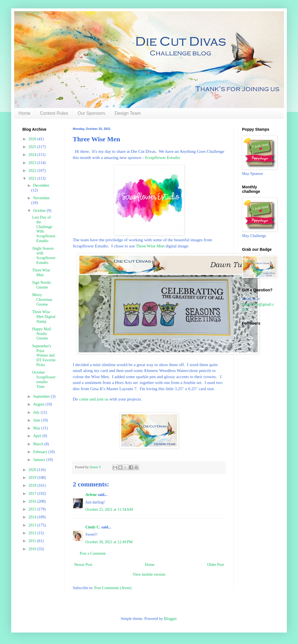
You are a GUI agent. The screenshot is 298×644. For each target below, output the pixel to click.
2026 (33, 139)
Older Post (216, 565)
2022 (33, 171)
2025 (33, 147)
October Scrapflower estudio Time (44, 379)
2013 (33, 525)
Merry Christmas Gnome (42, 300)
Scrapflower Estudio (162, 157)
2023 (33, 163)
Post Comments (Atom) (113, 588)
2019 (33, 478)
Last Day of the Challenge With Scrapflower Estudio (44, 229)
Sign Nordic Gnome (42, 285)
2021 (33, 178)
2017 (33, 494)
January (40, 460)
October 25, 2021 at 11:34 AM (109, 510)
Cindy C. (93, 527)
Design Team (128, 113)
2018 (33, 485)
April (38, 436)
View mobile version (149, 574)
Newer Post (83, 565)
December (41, 185)
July (37, 412)
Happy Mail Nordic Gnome (42, 334)
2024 (33, 155)
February (41, 452)
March (39, 444)
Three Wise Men (150, 246)
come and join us (94, 399)
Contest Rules (54, 113)
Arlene (91, 495)
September (42, 396)
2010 (33, 549)
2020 (33, 470)
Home (24, 113)
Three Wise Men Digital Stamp (44, 317)
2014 (33, 517)
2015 (33, 509)
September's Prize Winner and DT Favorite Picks (44, 355)
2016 (33, 501)
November (41, 198)
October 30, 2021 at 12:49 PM (109, 542)
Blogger (170, 619)
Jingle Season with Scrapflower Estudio (44, 255)
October (40, 211)
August (39, 404)
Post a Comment (93, 553)
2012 (33, 533)
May (37, 428)
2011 (33, 541)
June (37, 420)
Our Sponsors (91, 113)
